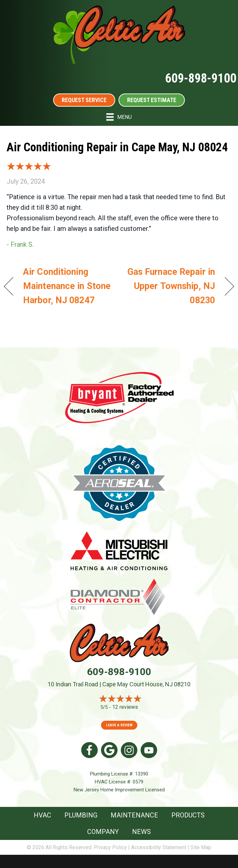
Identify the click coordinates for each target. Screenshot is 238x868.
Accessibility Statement (159, 847)
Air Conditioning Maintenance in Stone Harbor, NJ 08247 (67, 286)
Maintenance (134, 815)
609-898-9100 (201, 78)
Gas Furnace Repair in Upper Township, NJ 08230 (170, 286)
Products (188, 815)
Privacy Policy (110, 847)
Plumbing (81, 815)
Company (103, 832)
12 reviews (125, 707)
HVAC (42, 815)
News (141, 832)
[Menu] (119, 117)
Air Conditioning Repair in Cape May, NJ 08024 (117, 147)
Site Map (201, 847)
